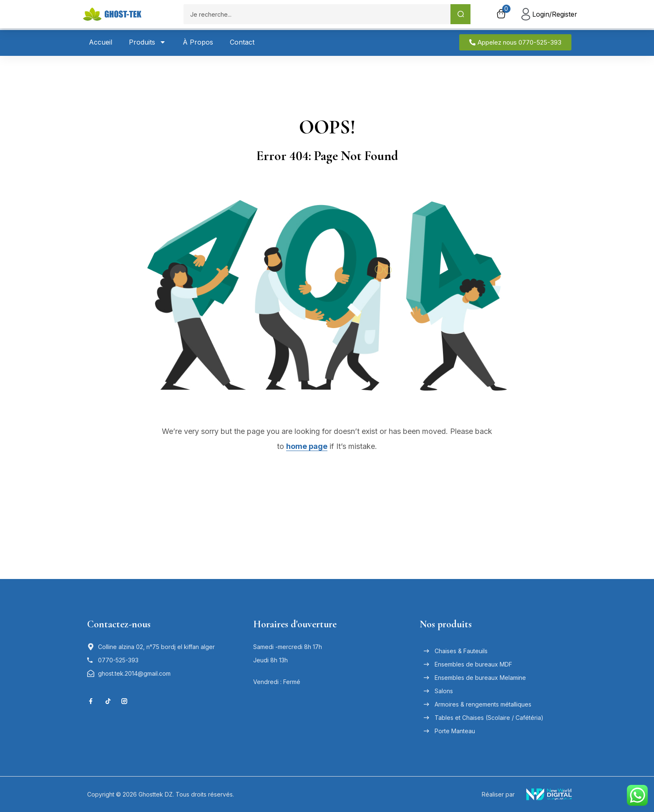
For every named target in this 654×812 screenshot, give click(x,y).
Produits (147, 42)
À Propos (198, 42)
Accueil (101, 42)
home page (307, 446)
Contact (242, 42)
